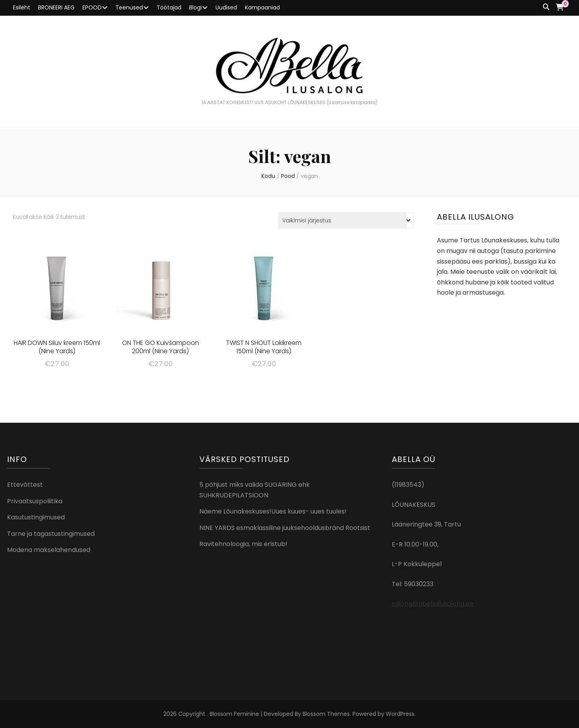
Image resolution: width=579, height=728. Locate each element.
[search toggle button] (546, 7)
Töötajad (169, 7)
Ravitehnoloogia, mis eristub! (243, 544)
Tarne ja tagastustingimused (51, 534)
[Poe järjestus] (346, 220)
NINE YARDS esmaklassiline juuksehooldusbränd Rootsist (285, 528)
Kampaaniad (262, 7)
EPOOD (92, 7)
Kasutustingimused (36, 517)
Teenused (129, 7)
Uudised (226, 7)
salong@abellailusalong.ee (433, 604)
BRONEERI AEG (56, 7)
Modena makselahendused (49, 550)
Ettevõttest (25, 485)
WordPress (400, 714)
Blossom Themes (326, 714)
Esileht (22, 7)
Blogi (195, 7)
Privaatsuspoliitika (35, 501)
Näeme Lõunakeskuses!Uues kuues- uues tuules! (273, 511)
